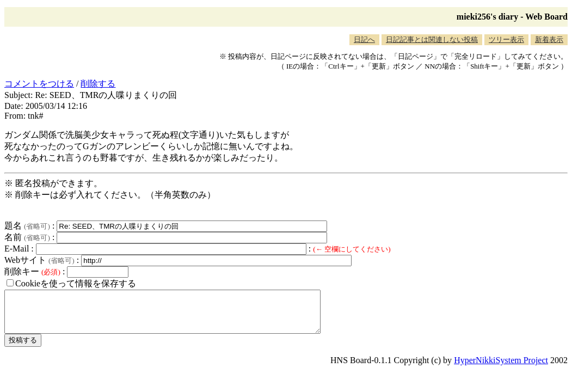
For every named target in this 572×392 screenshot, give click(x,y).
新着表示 (549, 39)
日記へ (364, 39)
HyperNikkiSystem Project (501, 368)
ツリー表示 (506, 39)
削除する (98, 84)
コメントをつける (39, 84)
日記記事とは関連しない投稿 (432, 39)
